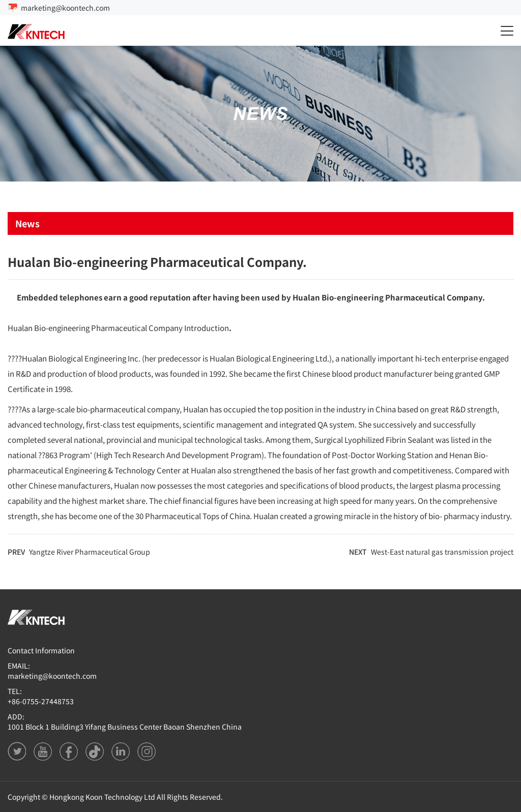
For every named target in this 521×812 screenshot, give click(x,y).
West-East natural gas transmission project (442, 552)
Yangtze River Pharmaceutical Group (90, 552)
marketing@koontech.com (65, 8)
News (27, 223)
